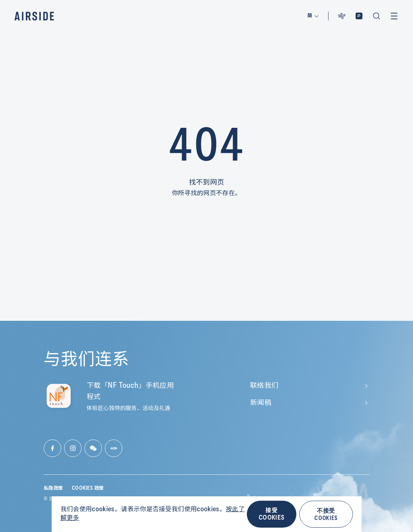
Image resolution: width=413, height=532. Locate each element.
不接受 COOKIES (326, 514)
